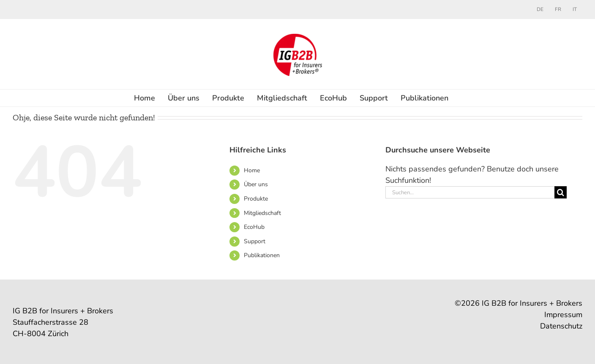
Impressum (563, 315)
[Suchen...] (470, 192)
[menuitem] (540, 9)
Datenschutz (561, 326)
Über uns (256, 184)
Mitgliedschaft (262, 213)
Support (255, 241)
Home (252, 170)
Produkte (256, 199)
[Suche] (561, 192)
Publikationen (262, 255)
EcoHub (254, 227)
